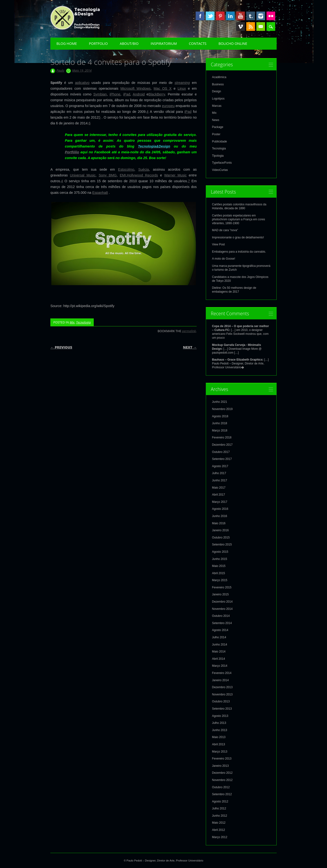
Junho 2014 (220, 645)
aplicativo (82, 83)
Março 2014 (220, 666)
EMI (123, 175)
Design (217, 91)
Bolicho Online (233, 44)
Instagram (261, 16)
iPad (127, 94)
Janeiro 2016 (220, 530)
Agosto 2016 (220, 509)
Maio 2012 (219, 823)
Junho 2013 (220, 730)
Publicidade (220, 141)
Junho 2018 (220, 423)
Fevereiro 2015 (222, 587)
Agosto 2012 (220, 801)
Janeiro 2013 (220, 766)
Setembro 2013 (222, 709)
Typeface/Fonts (222, 163)
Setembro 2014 (222, 623)
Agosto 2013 (220, 716)
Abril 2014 (219, 659)
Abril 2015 (219, 573)
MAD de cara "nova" (225, 230)
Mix (72, 322)
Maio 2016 (219, 523)
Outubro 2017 (221, 452)
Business (218, 84)
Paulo (60, 70)
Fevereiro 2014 (222, 673)
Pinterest (220, 16)
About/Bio (129, 44)
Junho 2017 (220, 480)
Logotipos (218, 99)
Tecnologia (83, 322)
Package (218, 127)
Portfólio (72, 152)
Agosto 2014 (220, 630)
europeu (168, 106)
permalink (189, 331)
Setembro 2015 (222, 545)
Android (139, 94)
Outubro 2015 (221, 538)
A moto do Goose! (224, 259)
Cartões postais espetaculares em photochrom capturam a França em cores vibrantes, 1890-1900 (239, 219)
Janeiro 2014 (220, 680)
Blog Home (67, 44)
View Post (218, 244)
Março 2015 (220, 580)
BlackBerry (157, 94)
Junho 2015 (220, 559)
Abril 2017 (219, 495)
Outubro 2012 (221, 787)
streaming (182, 83)
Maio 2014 (219, 652)
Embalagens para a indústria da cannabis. (239, 252)
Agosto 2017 (220, 466)
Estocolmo (126, 169)
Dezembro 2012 (222, 773)
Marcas (217, 106)
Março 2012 (220, 837)
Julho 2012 (219, 808)
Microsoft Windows (136, 88)
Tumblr (251, 16)
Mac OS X (163, 88)
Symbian (100, 94)
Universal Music (83, 175)
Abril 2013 (219, 744)
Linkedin (230, 16)
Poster (216, 134)
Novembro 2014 (222, 609)
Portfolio (98, 44)
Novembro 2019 (222, 409)
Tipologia (218, 156)
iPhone (115, 94)
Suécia (144, 169)
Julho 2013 (219, 723)
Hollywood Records (143, 175)
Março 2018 (220, 431)
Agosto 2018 (220, 416)
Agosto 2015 (220, 552)
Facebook (200, 16)
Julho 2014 (219, 637)
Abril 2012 (219, 830)
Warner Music (175, 175)
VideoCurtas (220, 170)
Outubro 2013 (221, 701)
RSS (251, 27)
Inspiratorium (164, 44)
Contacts (198, 44)
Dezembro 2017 (222, 445)
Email (261, 27)
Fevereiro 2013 (222, 759)
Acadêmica (219, 77)
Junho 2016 (220, 516)
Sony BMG (108, 175)
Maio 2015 (219, 566)
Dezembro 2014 (222, 602)
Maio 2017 (219, 488)
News (216, 120)
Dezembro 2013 (222, 687)
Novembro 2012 (222, 780)
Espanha (99, 193)
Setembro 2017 (222, 459)
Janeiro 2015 (220, 594)
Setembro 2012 (222, 794)
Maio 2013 (219, 737)
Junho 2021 (220, 402)
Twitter (210, 16)
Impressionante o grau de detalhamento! (238, 237)
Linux (182, 88)
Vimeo (240, 27)
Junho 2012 (220, 816)
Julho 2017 (219, 473)
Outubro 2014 (221, 616)
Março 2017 (220, 502)
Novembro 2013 (222, 694)
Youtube (240, 16)
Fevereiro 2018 (222, 437)
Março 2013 (220, 752)
